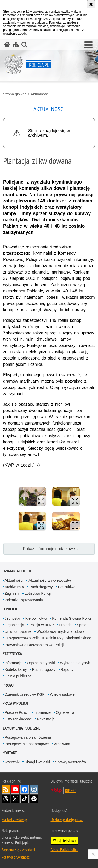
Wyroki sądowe (62, 694)
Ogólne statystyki (41, 663)
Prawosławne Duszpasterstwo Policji (34, 645)
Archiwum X (15, 587)
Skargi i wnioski (37, 762)
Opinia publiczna (18, 676)
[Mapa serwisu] (16, 44)
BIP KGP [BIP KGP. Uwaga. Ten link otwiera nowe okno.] (71, 790)
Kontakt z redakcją (14, 819)
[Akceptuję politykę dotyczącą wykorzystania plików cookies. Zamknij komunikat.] (91, 4)
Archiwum (62, 744)
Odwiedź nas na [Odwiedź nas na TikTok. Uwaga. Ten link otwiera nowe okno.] (25, 799)
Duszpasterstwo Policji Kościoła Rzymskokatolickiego (48, 638)
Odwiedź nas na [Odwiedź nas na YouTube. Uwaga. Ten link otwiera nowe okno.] (15, 789)
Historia (65, 625)
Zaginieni (12, 593)
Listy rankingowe (18, 719)
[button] (88, 45)
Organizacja (15, 625)
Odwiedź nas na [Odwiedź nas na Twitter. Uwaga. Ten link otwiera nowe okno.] (15, 799)
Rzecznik (12, 762)
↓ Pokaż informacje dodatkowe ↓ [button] (49, 549)
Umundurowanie (18, 631)
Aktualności (40, 94)
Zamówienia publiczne (21, 728)
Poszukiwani (68, 587)
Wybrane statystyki (75, 663)
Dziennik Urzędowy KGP (25, 694)
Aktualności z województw (50, 580)
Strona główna (15, 94)
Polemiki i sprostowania (24, 600)
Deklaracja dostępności (67, 819)
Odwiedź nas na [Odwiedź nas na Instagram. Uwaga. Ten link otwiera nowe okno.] (34, 789)
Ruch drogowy (41, 587)
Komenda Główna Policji (72, 618)
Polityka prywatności (16, 857)
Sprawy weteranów (71, 762)
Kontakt (10, 753)
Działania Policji (17, 571)
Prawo (8, 685)
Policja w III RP (42, 625)
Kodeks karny (16, 669)
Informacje (13, 663)
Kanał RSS (6, 789)
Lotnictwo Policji (38, 593)
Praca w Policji (15, 703)
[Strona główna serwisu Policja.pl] (7, 44)
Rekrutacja (46, 719)
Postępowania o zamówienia (28, 737)
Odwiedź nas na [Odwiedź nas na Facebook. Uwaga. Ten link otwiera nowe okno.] (25, 789)
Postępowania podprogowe (27, 744)
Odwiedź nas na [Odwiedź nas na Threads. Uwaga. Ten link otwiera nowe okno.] (6, 799)
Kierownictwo (36, 618)
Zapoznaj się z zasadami (18, 850)
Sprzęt (82, 625)
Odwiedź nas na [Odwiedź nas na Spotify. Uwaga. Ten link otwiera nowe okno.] (34, 799)
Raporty (67, 669)
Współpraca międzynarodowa (61, 631)
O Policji (10, 609)
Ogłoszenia (65, 712)
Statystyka (12, 654)
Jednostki (12, 618)
